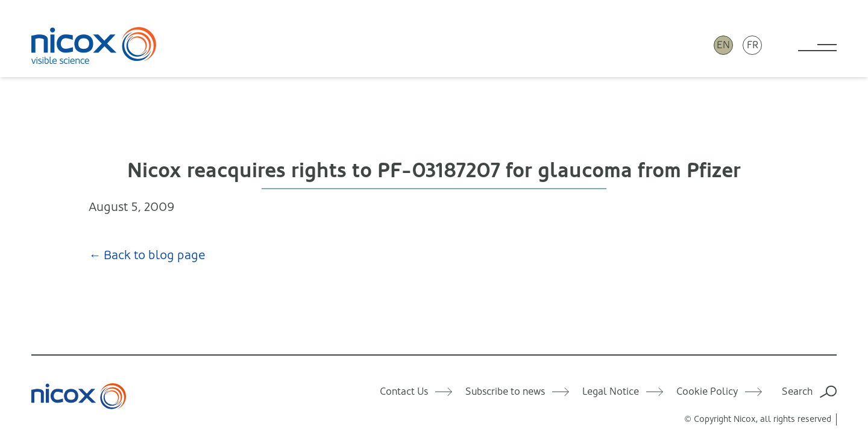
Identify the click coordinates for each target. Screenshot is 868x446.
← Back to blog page (147, 255)
